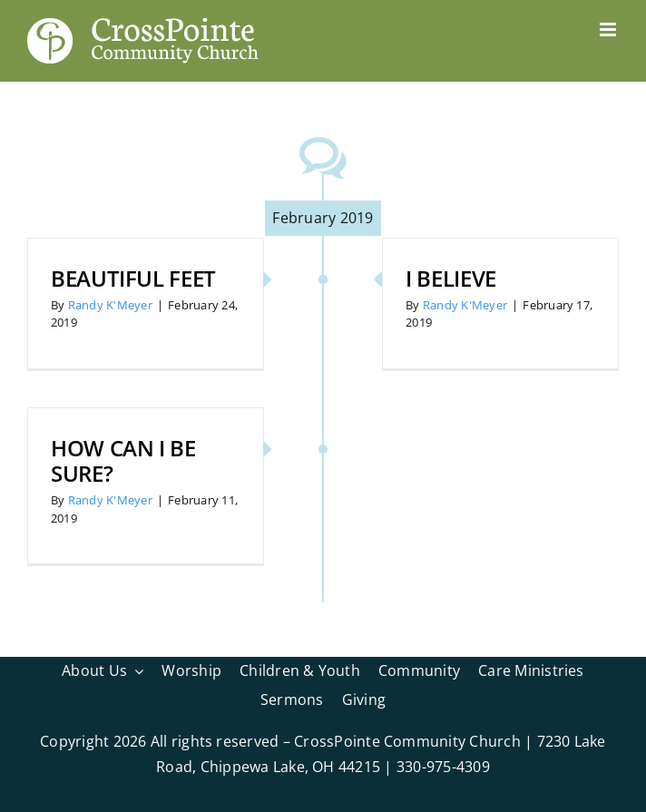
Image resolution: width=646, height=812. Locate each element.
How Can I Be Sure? (123, 461)
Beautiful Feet (133, 278)
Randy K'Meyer (110, 305)
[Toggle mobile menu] (609, 29)
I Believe (451, 278)
